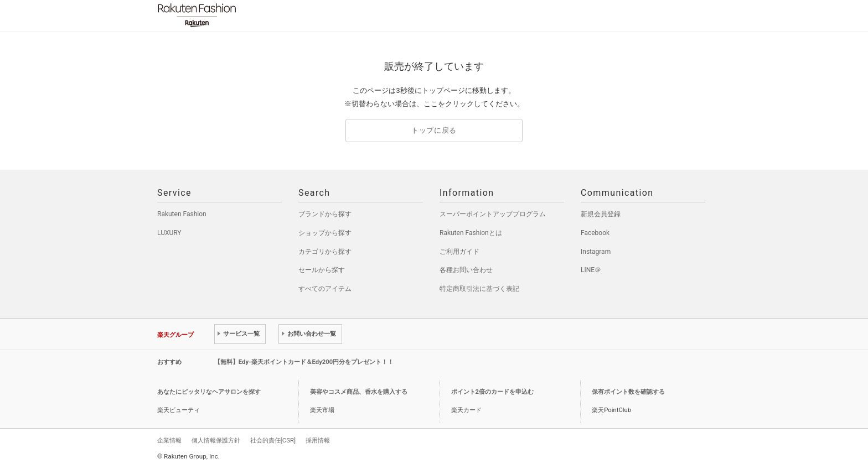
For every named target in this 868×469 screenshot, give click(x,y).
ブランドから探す (325, 214)
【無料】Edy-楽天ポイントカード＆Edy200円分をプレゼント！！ (304, 362)
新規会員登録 (601, 214)
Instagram (596, 252)
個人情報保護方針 (216, 440)
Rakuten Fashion (243, 15)
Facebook (595, 233)
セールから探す (322, 270)
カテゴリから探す (325, 252)
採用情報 (318, 440)
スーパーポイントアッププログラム (493, 214)
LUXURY (169, 233)
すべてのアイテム (325, 289)
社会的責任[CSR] (273, 440)
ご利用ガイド (459, 252)
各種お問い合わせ (466, 270)
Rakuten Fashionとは (471, 233)
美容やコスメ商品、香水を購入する (359, 392)
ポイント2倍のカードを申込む (492, 392)
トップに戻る (434, 130)
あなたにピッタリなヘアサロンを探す (209, 392)
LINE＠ (591, 270)
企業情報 (169, 440)
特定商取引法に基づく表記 (479, 289)
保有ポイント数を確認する (628, 392)
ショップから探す (325, 233)
